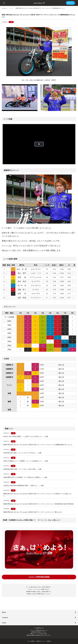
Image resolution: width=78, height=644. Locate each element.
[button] (4, 3)
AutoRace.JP (4, 8)
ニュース (12, 8)
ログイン (70, 3)
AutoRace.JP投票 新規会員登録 (39, 577)
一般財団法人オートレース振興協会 (43, 641)
